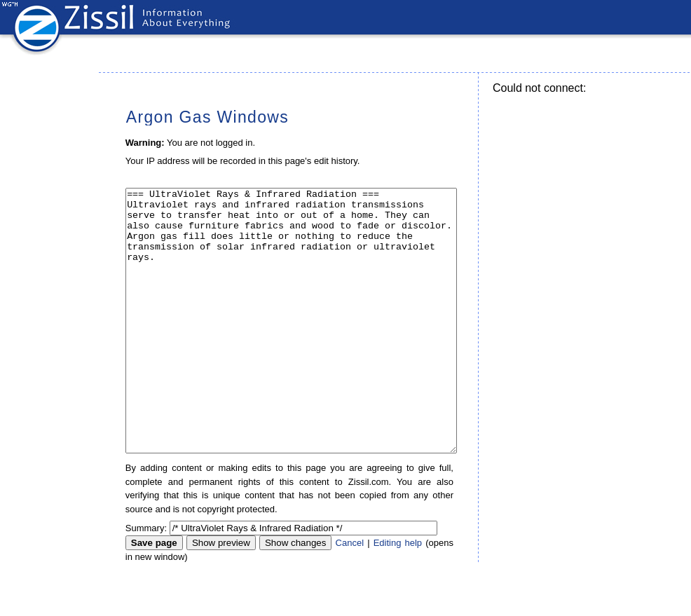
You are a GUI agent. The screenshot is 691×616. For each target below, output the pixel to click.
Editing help (398, 595)
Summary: (146, 581)
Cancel (350, 595)
